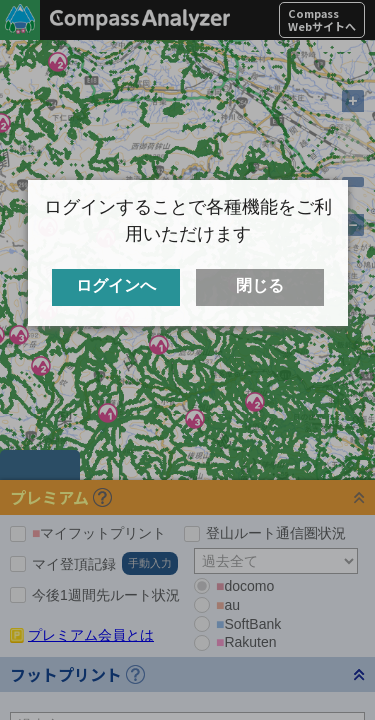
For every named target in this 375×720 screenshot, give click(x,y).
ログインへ (116, 287)
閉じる (260, 287)
